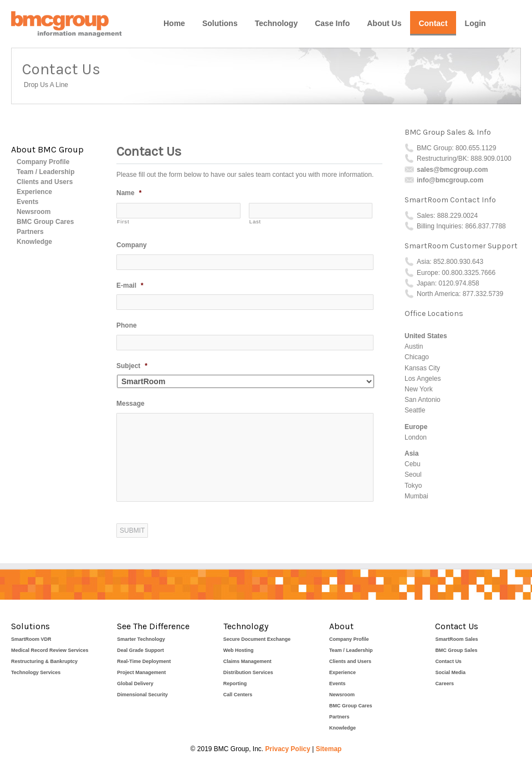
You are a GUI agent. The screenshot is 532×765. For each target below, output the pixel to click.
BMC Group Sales (456, 650)
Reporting (235, 684)
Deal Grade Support (140, 650)
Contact (433, 23)
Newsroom (34, 212)
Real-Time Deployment (144, 661)
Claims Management (247, 661)
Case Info (332, 23)
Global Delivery (135, 684)
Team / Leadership (45, 172)
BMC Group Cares (45, 222)
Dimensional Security (142, 695)
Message (131, 404)
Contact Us (448, 661)
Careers (444, 684)
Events (27, 202)
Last (255, 222)
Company (132, 245)
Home (174, 23)
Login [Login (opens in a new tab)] (475, 23)
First (123, 222)
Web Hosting (239, 650)
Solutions (220, 23)
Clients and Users (45, 182)
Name (129, 193)
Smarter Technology (141, 639)
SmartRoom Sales (456, 639)
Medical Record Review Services (50, 650)
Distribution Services (248, 672)
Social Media (450, 672)
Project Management (141, 672)
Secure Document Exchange (257, 639)
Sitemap (329, 749)
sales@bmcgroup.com (452, 170)
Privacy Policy (288, 749)
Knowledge (34, 242)
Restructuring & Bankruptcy (44, 661)
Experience (34, 192)
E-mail (130, 285)
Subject (132, 366)
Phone (127, 325)
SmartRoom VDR (31, 639)
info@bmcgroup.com (450, 180)
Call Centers (238, 695)
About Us (384, 23)
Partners (30, 232)
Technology (277, 23)
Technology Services (36, 672)
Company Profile (43, 162)
